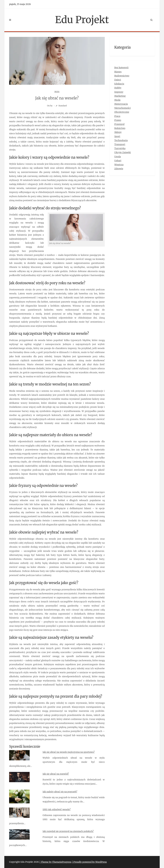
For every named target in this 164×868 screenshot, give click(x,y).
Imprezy (119, 92)
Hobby (118, 88)
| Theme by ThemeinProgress (55, 862)
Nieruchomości (123, 108)
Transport (120, 144)
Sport (117, 136)
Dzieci (118, 80)
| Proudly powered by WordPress (89, 862)
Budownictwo (122, 76)
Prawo (118, 120)
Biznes (118, 72)
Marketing (120, 96)
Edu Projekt (82, 20)
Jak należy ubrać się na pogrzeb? (60, 792)
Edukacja (119, 84)
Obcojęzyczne (122, 112)
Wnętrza (119, 165)
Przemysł (119, 124)
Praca (117, 116)
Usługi (118, 161)
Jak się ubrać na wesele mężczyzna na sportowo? (69, 752)
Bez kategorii (121, 68)
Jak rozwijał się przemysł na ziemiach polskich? (68, 831)
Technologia (121, 140)
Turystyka (120, 148)
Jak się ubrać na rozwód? (56, 774)
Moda (57, 92)
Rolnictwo (120, 128)
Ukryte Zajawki (123, 152)
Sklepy (118, 132)
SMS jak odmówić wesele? (57, 809)
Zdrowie (119, 169)
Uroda (118, 157)
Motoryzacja (121, 104)
